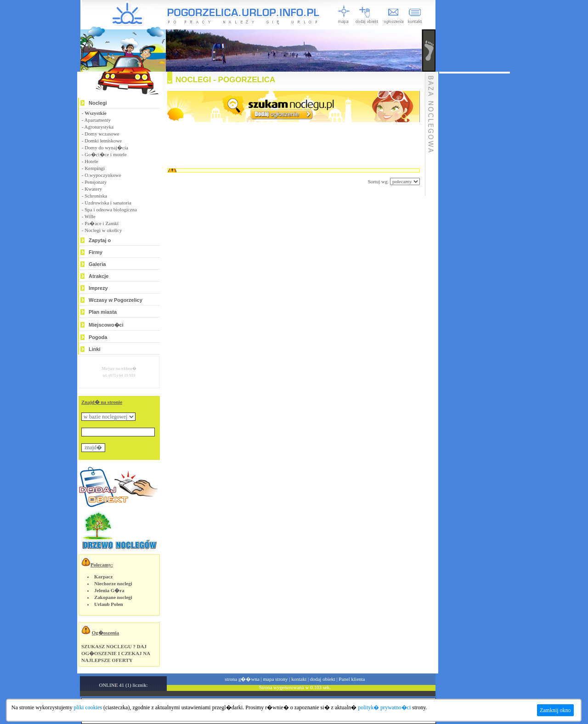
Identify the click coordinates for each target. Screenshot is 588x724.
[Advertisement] (282, 213)
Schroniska (96, 196)
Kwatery (93, 189)
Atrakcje (99, 276)
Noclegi (98, 103)
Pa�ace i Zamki (102, 223)
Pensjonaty (96, 182)
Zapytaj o (100, 240)
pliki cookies (88, 707)
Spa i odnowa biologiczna (111, 209)
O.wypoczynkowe (103, 175)
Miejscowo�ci (106, 325)
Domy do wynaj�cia (106, 147)
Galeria (97, 264)
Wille (90, 216)
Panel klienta (352, 679)
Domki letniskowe (103, 141)
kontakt (299, 679)
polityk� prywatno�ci (384, 707)
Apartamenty (98, 120)
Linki (95, 349)
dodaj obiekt (323, 679)
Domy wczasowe (102, 134)
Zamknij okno (555, 710)
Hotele (91, 161)
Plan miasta (103, 312)
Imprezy (98, 288)
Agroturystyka (99, 127)
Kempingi (95, 168)
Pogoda (98, 337)
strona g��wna (242, 679)
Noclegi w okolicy (103, 230)
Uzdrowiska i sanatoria (108, 203)
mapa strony (275, 679)
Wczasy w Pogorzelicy (116, 300)
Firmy (96, 252)
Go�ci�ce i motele (106, 154)
